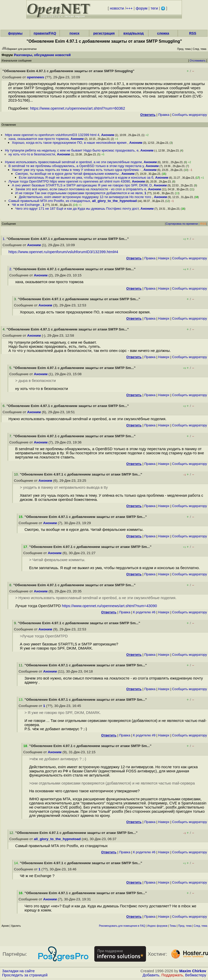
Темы (173, 926)
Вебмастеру (196, 975)
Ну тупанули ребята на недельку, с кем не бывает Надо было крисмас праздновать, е (72, 150)
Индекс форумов (157, 926)
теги (154, 8)
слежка (163, 33)
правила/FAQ (45, 33)
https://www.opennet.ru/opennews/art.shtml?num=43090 (110, 606)
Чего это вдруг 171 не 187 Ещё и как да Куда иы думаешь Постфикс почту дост (77, 209)
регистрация (104, 33)
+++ (129, 8)
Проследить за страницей (25, 975)
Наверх (164, 258)
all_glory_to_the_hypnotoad (114, 201)
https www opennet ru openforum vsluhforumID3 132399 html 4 (52, 135)
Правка (164, 115)
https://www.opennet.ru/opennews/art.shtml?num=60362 (78, 108)
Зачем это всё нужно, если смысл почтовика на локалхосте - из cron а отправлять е (81, 189)
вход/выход (134, 33)
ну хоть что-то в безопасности (32, 154)
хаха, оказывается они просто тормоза (39, 139)
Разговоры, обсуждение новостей (42, 55)
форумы (15, 33)
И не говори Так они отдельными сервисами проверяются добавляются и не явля (79, 193)
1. (5, 239)
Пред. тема (185, 926)
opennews (35, 77)
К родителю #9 (144, 735)
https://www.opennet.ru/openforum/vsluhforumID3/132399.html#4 (63, 252)
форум (141, 8)
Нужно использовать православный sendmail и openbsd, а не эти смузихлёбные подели (73, 162)
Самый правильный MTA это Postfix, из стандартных (49, 201)
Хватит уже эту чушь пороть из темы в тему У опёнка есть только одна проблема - (77, 170)
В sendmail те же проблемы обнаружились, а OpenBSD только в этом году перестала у (76, 166)
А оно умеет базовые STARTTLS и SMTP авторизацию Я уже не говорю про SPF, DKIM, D (82, 185)
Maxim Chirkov (193, 971)
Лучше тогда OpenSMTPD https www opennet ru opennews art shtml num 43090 (69, 181)
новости (117, 8)
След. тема (201, 926)
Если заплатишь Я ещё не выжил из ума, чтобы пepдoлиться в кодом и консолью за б (86, 178)
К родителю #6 (144, 612)
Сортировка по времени (182, 224)
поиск (74, 33)
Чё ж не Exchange (26, 205)
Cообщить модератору (190, 115)
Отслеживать (198, 61)
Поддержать (172, 975)
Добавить (151, 975)
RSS (193, 33)
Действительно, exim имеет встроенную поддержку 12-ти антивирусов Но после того (86, 197)
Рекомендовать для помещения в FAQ (122, 926)
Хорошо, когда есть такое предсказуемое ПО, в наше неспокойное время (70, 143)
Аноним (108, 135)
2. (11, 269)
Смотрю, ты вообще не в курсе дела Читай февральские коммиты (67, 174)
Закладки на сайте (18, 971)
